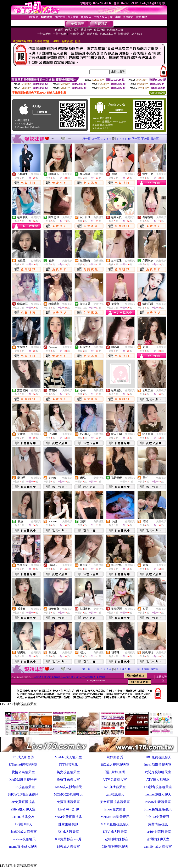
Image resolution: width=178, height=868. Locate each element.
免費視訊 (36, 174)
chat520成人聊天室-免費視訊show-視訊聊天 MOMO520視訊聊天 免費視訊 (69, 677)
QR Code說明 (158, 93)
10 (129, 139)
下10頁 (145, 139)
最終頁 (155, 139)
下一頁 (136, 139)
